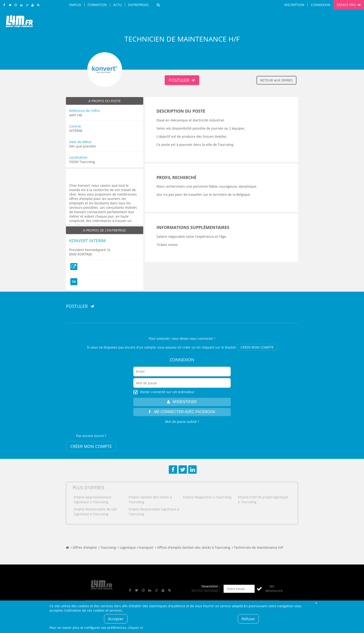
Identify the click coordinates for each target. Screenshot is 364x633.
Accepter (116, 619)
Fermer (316, 603)
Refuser (248, 619)
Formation (97, 5)
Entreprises (138, 5)
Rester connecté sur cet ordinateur (167, 392)
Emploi (75, 5)
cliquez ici (135, 628)
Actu (117, 5)
